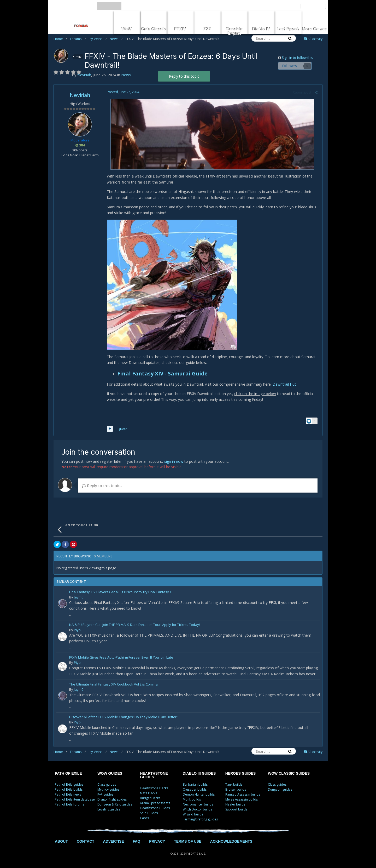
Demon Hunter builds (199, 794)
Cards (144, 818)
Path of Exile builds (69, 789)
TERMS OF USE (188, 841)
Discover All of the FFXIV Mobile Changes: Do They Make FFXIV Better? (124, 717)
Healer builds (235, 804)
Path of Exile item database (75, 799)
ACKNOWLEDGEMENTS (231, 841)
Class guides (107, 784)
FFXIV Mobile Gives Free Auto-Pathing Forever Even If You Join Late (121, 658)
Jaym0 (79, 597)
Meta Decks (148, 793)
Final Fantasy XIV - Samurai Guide (162, 373)
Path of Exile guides (69, 784)
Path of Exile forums (69, 804)
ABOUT (61, 841)
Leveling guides (109, 809)
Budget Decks (150, 798)
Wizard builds (193, 814)
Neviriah (80, 95)
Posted (122, 92)
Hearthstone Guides (155, 808)
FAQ (136, 841)
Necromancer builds (198, 804)
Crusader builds (195, 789)
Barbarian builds (195, 784)
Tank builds (234, 784)
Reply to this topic (184, 76)
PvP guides (105, 794)
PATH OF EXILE (68, 773)
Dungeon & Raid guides (115, 804)
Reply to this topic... (102, 486)
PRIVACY (157, 841)
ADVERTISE (113, 841)
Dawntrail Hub (284, 384)
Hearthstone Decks (154, 788)
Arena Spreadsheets (155, 803)
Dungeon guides (280, 789)
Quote (122, 429)
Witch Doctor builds (197, 809)
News (116, 39)
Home (60, 39)
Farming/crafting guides (200, 819)
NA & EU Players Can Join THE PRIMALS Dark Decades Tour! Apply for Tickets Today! (134, 625)
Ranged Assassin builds (243, 794)
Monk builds (192, 799)
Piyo (77, 630)
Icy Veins (98, 39)
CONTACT (86, 841)
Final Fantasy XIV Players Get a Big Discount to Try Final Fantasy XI (121, 592)
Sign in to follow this (297, 58)
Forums (78, 39)
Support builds (236, 809)
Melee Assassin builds (242, 799)
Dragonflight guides (112, 799)
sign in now (174, 461)
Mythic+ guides (108, 789)
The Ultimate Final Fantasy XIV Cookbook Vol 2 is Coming (113, 685)
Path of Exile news (68, 794)
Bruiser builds (236, 789)
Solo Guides (149, 813)
